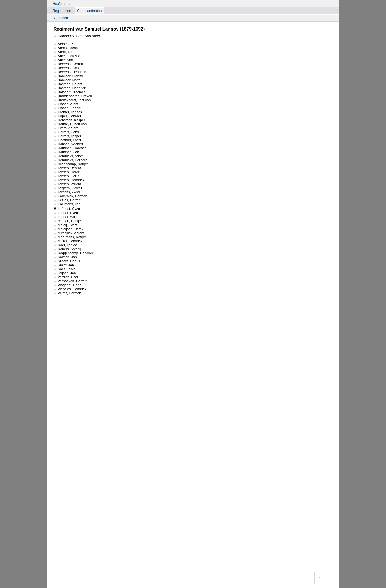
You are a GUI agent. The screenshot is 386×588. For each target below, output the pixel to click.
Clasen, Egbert (67, 108)
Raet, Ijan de (65, 245)
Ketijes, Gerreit (67, 200)
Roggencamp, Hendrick (73, 253)
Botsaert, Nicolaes (69, 92)
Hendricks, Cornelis (70, 160)
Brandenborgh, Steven (73, 96)
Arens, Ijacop (66, 48)
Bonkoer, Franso (68, 76)
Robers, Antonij (67, 249)
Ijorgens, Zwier (67, 192)
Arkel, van (63, 60)
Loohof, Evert (66, 213)
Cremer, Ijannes (68, 112)
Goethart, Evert (67, 140)
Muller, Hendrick (68, 241)
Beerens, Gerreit (68, 64)
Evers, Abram (66, 128)
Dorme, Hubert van (70, 124)
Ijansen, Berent (67, 168)
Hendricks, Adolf (68, 156)
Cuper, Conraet (67, 116)
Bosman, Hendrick (70, 88)
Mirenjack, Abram (69, 233)
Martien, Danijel (67, 221)
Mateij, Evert (65, 225)
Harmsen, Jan (66, 152)
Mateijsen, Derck (68, 229)
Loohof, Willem (67, 217)
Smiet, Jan (64, 265)
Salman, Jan (65, 257)
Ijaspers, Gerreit (68, 188)
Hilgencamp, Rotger (71, 164)
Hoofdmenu (61, 4)
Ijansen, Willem (67, 184)
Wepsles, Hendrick (70, 289)
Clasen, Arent (66, 104)
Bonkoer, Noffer (67, 80)
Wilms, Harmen (67, 293)
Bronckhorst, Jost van (72, 100)
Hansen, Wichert (68, 144)
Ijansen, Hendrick (69, 180)
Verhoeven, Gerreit (70, 281)
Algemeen (60, 18)
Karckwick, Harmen (70, 196)
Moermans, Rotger (70, 237)
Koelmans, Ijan (67, 204)
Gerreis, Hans (66, 132)
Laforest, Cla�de (69, 209)
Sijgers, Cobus (67, 261)
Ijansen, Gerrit (66, 176)
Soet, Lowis (64, 269)
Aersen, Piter (65, 44)
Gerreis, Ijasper (67, 136)
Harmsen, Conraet (70, 148)
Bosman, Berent (68, 84)
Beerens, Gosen (68, 68)
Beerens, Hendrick (70, 72)
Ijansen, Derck (67, 172)
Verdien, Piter (66, 277)
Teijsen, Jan (65, 273)
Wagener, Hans (67, 285)
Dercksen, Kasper (69, 120)
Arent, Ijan (63, 52)
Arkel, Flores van (68, 56)
